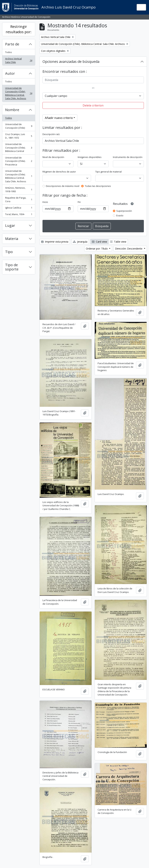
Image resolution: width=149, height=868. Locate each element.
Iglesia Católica (19, 208)
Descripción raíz (51, 134)
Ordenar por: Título (97, 249)
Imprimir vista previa (55, 242)
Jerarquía (80, 242)
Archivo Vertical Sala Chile (19, 60)
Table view (118, 242)
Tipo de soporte (12, 267)
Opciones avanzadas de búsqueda (71, 61)
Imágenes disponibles (90, 157)
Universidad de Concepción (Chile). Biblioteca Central (19, 148)
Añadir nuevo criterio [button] (59, 118)
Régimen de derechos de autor (59, 172)
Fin (79, 202)
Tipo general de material (108, 172)
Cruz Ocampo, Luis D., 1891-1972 (19, 136)
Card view (99, 242)
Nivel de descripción (53, 157)
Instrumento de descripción (128, 157)
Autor (10, 73)
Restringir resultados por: (19, 29)
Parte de (12, 44)
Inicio (45, 202)
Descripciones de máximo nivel (63, 186)
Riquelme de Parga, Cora (19, 199)
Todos (9, 52)
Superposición (124, 211)
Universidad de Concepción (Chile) (19, 126)
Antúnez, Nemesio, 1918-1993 (19, 190)
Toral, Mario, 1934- (19, 215)
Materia (12, 239)
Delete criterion (93, 105)
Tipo (9, 252)
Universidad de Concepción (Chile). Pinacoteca (19, 161)
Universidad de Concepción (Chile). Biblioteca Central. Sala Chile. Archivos (19, 93)
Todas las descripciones (98, 186)
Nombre (12, 110)
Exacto (120, 215)
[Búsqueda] (93, 80)
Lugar (10, 225)
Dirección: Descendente (129, 249)
